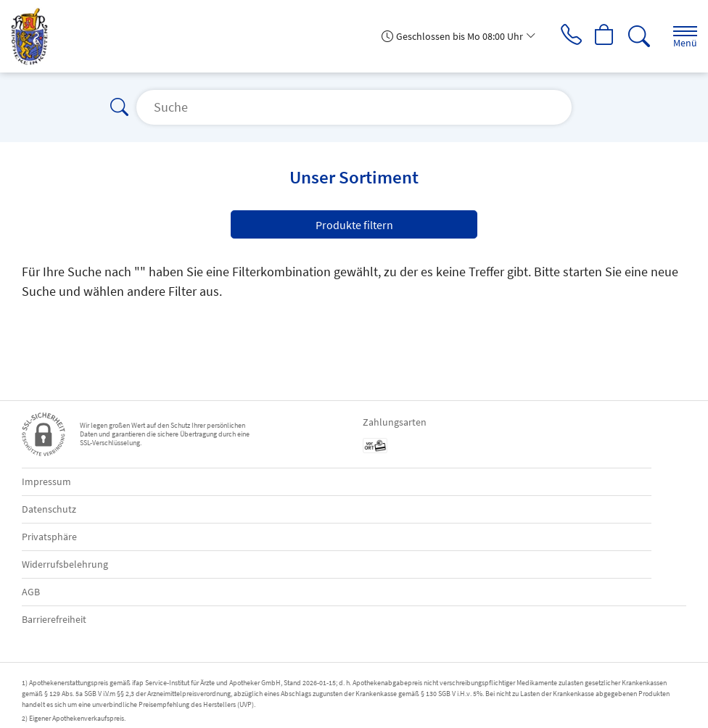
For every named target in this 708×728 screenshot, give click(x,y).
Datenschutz (49, 509)
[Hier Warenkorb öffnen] (605, 36)
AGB (31, 592)
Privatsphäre (49, 537)
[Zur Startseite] (35, 36)
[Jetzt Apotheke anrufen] (570, 36)
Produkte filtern (354, 225)
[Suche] (639, 36)
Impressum (46, 481)
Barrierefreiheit (54, 619)
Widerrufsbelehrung (65, 564)
